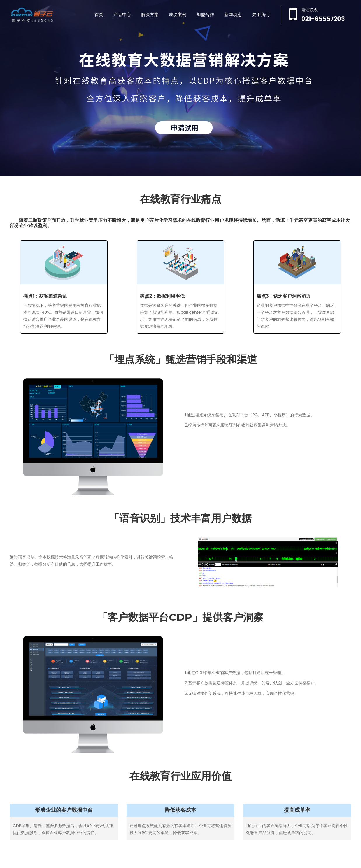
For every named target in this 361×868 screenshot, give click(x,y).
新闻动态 (233, 14)
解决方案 (150, 14)
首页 (99, 14)
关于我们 (261, 14)
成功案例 (178, 14)
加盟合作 (205, 14)
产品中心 (122, 14)
